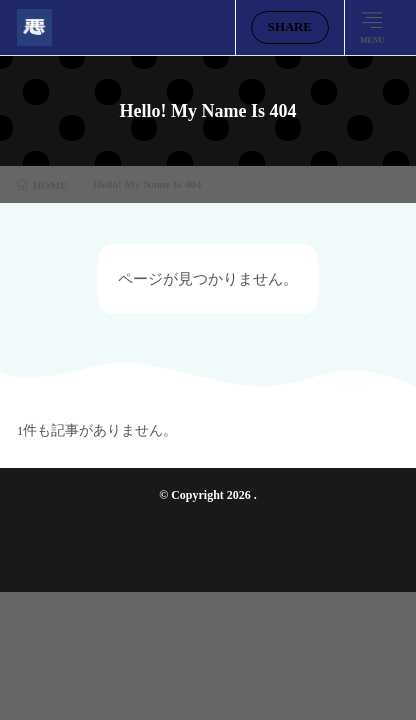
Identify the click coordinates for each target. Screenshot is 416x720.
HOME (50, 185)
